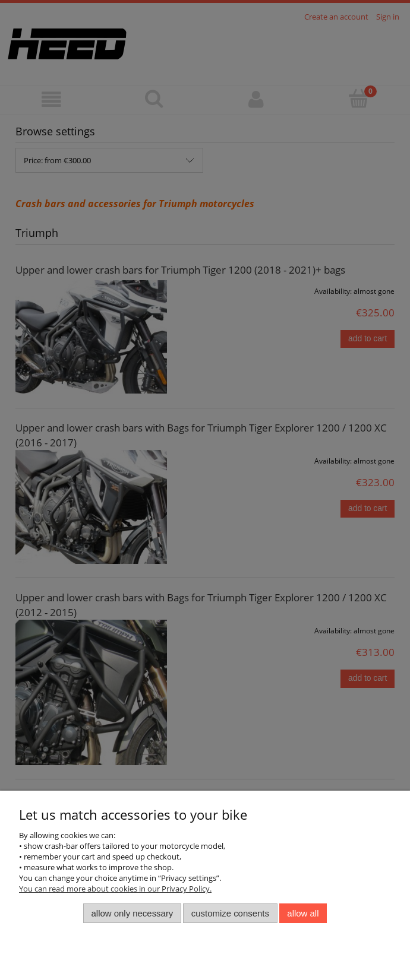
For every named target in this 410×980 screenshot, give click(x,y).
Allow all (303, 913)
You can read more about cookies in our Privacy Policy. (115, 889)
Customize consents (230, 913)
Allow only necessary (133, 913)
